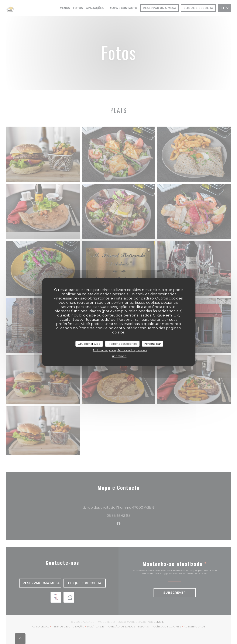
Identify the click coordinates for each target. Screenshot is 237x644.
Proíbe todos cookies (122, 344)
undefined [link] (119, 356)
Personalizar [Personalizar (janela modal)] (152, 344)
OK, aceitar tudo (89, 344)
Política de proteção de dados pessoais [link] (120, 350)
